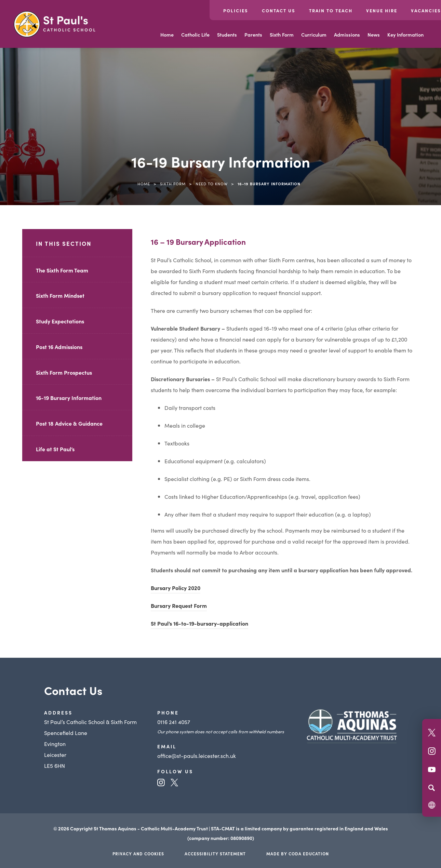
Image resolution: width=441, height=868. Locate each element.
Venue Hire (382, 10)
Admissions (347, 35)
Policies (236, 10)
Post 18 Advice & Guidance (69, 423)
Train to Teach (331, 10)
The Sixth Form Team (62, 270)
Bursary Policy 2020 (176, 588)
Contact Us (279, 10)
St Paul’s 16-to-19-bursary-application (199, 623)
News (374, 35)
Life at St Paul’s (55, 449)
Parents (253, 35)
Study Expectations (60, 321)
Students (227, 35)
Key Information (405, 35)
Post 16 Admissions (59, 347)
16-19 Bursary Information (69, 398)
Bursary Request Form (179, 606)
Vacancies (426, 10)
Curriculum (314, 35)
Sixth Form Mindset (60, 295)
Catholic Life (195, 35)
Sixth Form (282, 35)
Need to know (212, 184)
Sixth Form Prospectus (64, 372)
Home (167, 35)
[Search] (432, 788)
